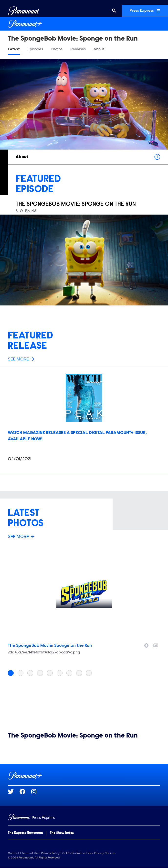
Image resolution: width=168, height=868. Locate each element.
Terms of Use (30, 853)
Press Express (145, 11)
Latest (14, 49)
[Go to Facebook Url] (25, 792)
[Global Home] (24, 11)
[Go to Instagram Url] (37, 792)
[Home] (84, 818)
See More (21, 359)
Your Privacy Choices (102, 853)
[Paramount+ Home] (84, 24)
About (99, 49)
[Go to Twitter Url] (14, 792)
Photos (57, 49)
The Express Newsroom (25, 833)
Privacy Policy (50, 853)
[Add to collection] (156, 645)
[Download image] (147, 645)
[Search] (114, 11)
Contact (14, 853)
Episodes (35, 49)
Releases (78, 49)
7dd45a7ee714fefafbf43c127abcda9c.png (44, 652)
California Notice (74, 853)
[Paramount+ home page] (84, 776)
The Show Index (62, 833)
